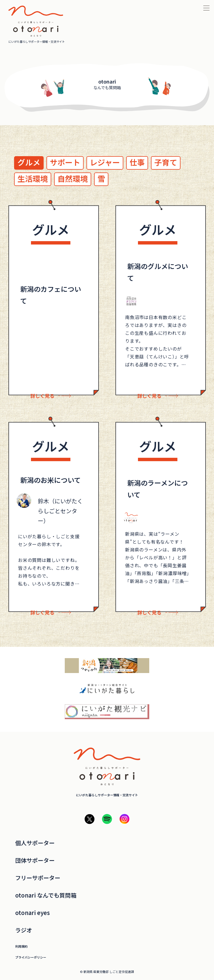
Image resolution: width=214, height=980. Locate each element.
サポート (65, 162)
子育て (166, 162)
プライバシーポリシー (31, 957)
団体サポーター (35, 860)
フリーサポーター (38, 878)
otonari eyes (33, 913)
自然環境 (73, 179)
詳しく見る (42, 396)
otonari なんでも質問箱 (46, 895)
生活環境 (33, 179)
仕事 (137, 162)
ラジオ (24, 930)
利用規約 (21, 946)
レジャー (105, 162)
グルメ (29, 162)
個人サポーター (35, 843)
